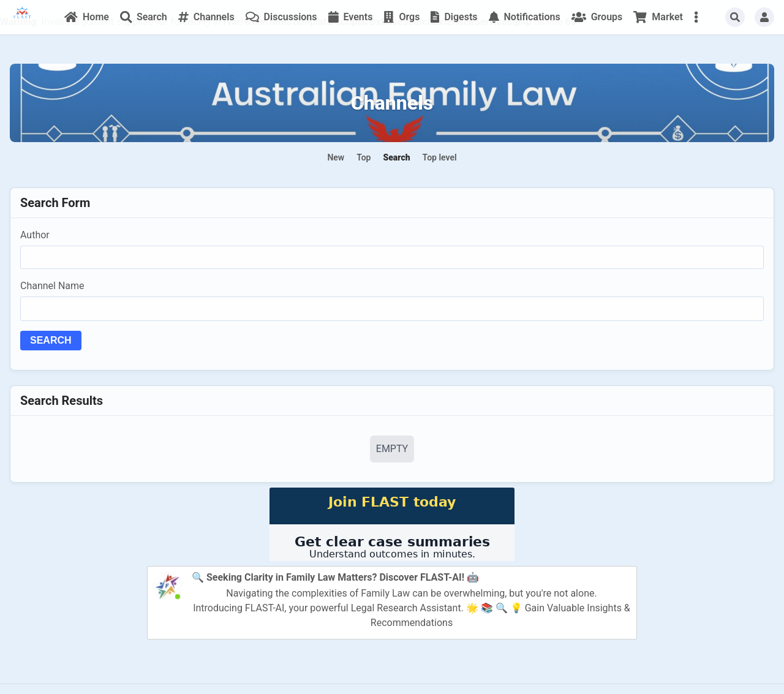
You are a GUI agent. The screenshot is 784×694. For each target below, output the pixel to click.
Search (51, 340)
